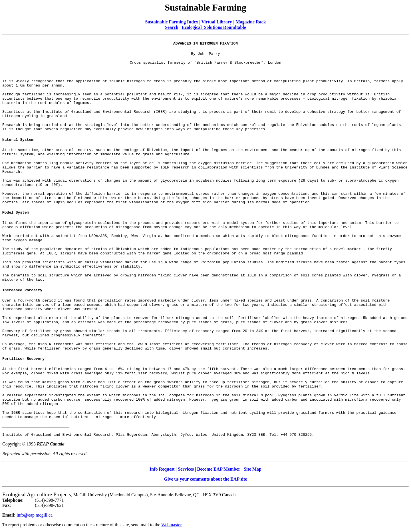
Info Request (162, 469)
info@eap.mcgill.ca (35, 515)
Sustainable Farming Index (172, 22)
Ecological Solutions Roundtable (214, 27)
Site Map (253, 469)
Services (186, 469)
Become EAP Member (219, 469)
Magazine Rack (251, 22)
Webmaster (172, 525)
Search (172, 27)
